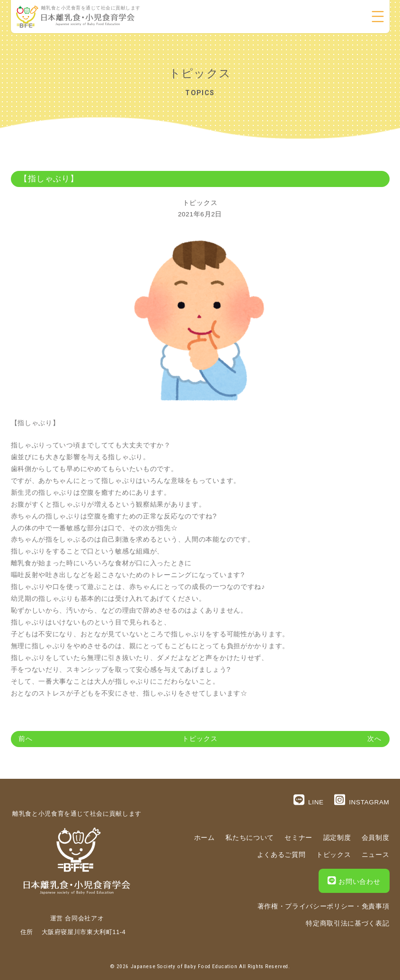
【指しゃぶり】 (49, 179)
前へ (26, 739)
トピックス (200, 203)
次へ (374, 739)
